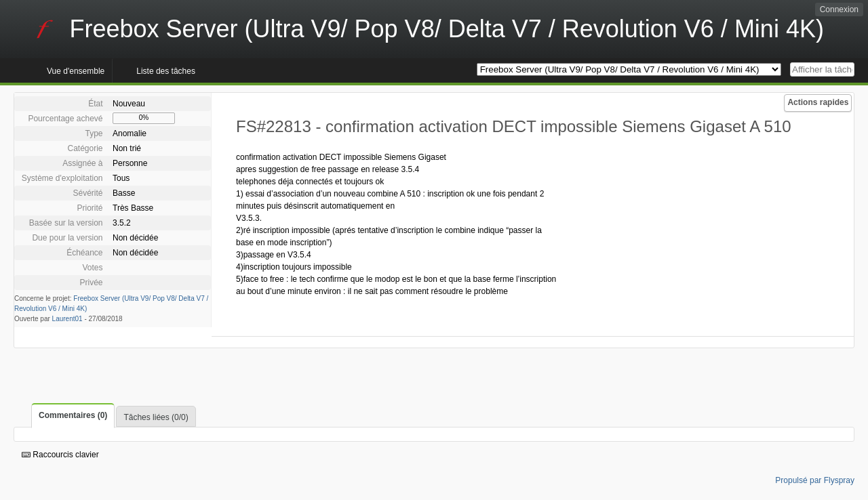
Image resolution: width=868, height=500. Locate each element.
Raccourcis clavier (60, 455)
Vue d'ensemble (76, 71)
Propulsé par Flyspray (815, 480)
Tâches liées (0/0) (156, 417)
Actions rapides (818, 102)
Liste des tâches (166, 71)
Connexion (839, 9)
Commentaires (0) (73, 415)
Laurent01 (67, 319)
